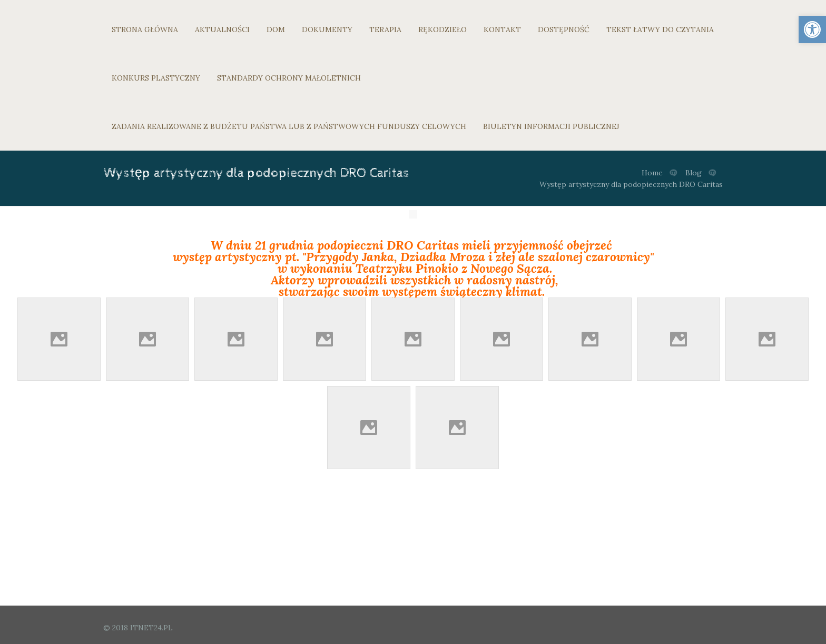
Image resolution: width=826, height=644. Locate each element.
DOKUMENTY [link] (327, 29)
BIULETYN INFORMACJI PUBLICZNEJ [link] (551, 126)
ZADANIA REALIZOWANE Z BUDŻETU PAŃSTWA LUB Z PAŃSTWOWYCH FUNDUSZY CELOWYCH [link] (289, 126)
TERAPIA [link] (385, 29)
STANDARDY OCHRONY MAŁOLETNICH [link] (289, 78)
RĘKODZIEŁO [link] (442, 29)
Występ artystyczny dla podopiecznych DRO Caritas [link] (631, 184)
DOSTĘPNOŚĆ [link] (564, 29)
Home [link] (652, 173)
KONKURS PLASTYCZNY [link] (156, 78)
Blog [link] (694, 173)
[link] (812, 29)
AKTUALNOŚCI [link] (222, 29)
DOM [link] (276, 29)
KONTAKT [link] (502, 29)
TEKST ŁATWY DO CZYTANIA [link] (660, 29)
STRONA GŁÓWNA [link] (145, 29)
